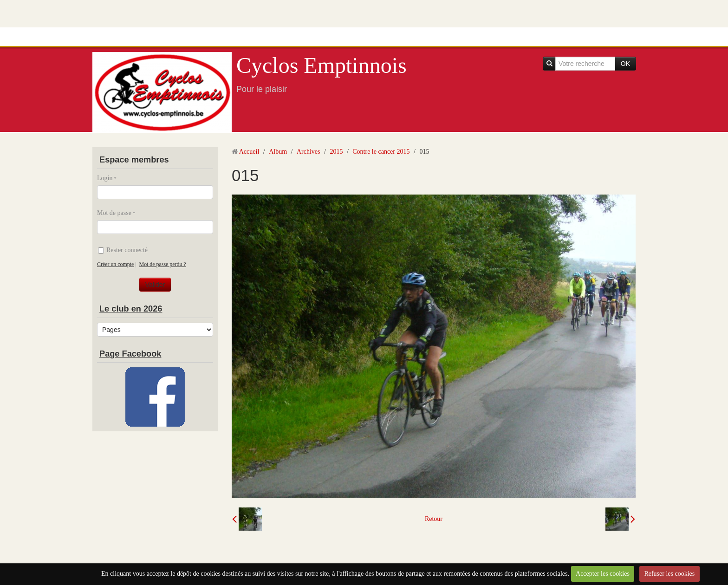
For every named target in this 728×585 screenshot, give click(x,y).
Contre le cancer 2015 (381, 152)
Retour (434, 519)
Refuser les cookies (669, 574)
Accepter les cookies (603, 574)
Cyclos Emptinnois (322, 65)
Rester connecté (123, 250)
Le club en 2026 (131, 309)
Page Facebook (130, 354)
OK (625, 64)
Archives (309, 152)
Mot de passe (114, 213)
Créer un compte (115, 264)
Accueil (249, 152)
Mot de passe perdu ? (163, 264)
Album (278, 152)
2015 (336, 152)
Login (105, 178)
